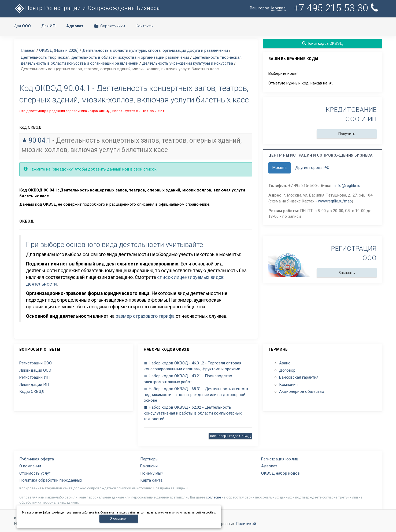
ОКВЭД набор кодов (280, 473)
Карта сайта (151, 480)
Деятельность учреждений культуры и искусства (188, 63)
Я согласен (119, 519)
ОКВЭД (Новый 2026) (59, 50)
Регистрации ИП (34, 377)
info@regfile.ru (347, 186)
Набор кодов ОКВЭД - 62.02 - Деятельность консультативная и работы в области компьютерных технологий (193, 413)
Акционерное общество (302, 391)
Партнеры (149, 459)
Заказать (347, 273)
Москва (280, 168)
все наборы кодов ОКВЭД (230, 436)
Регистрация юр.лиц (280, 459)
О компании (30, 466)
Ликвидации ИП (34, 385)
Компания (288, 385)
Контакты (145, 26)
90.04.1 (40, 140)
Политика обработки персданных (51, 480)
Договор (287, 370)
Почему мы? (152, 473)
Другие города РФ (312, 168)
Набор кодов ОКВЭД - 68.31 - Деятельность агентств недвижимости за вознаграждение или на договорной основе (196, 395)
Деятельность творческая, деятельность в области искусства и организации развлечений (105, 57)
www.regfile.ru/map (335, 201)
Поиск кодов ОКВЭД (323, 43)
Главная (28, 50)
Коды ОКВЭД (32, 391)
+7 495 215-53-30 (337, 8)
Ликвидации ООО (35, 370)
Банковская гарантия (299, 377)
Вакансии (149, 466)
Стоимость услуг (35, 473)
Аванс (285, 363)
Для (22, 26)
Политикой (246, 524)
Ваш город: (268, 8)
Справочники (110, 26)
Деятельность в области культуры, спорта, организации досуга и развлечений (155, 50)
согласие (213, 497)
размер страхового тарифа (145, 316)
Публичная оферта (37, 459)
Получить (347, 134)
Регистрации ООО (36, 363)
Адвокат (269, 466)
